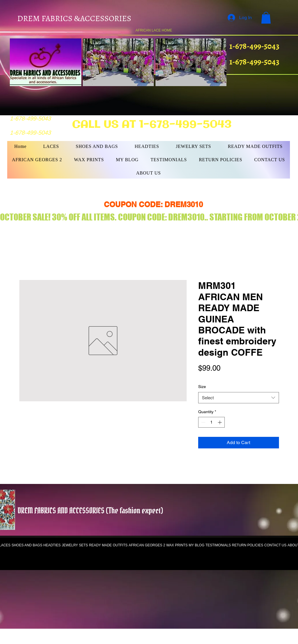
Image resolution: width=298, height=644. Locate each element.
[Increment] (220, 422)
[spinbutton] (211, 422)
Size (202, 387)
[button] (266, 18)
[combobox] (239, 398)
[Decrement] (203, 422)
